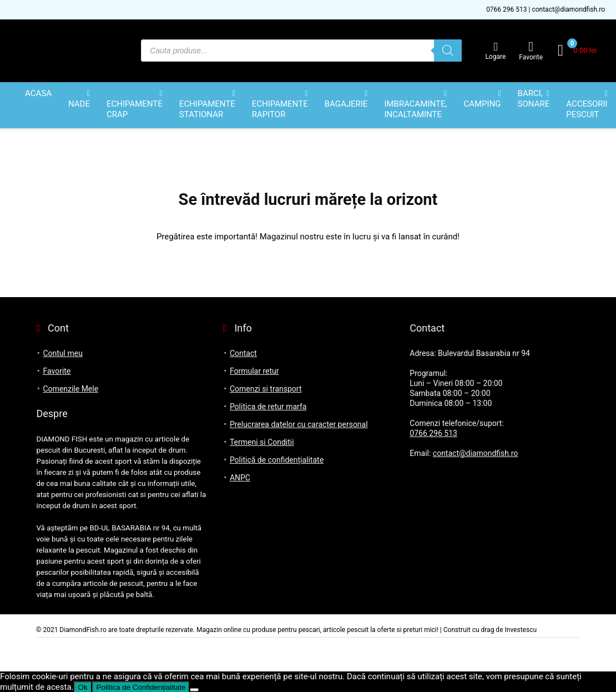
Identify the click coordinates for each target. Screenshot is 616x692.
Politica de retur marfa (268, 407)
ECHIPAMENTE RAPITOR (280, 109)
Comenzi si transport (266, 389)
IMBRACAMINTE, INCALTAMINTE (415, 109)
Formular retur (254, 371)
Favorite (57, 371)
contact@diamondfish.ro (568, 9)
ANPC (240, 478)
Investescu (521, 630)
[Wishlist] (531, 47)
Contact (243, 353)
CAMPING (482, 104)
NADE (79, 104)
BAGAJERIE (346, 104)
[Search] (448, 51)
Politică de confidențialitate (277, 460)
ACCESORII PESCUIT (587, 109)
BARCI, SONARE (534, 99)
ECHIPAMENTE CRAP (135, 109)
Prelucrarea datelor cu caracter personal (299, 424)
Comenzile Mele (70, 389)
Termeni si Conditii (262, 442)
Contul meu (62, 353)
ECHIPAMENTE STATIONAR (207, 109)
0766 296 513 (506, 9)
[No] (194, 690)
